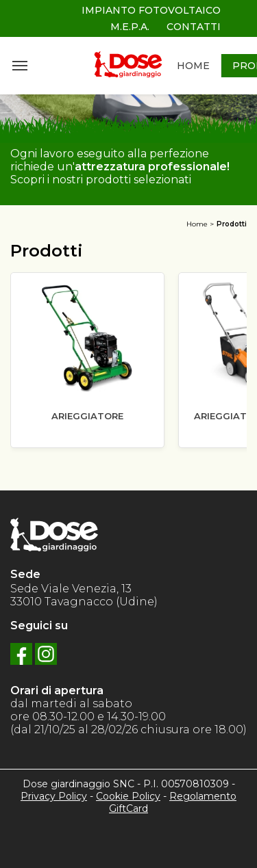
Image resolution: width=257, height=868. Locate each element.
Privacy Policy (54, 796)
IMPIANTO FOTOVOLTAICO (151, 10)
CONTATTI (194, 27)
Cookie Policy (128, 796)
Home (197, 224)
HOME (193, 66)
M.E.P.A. (130, 27)
